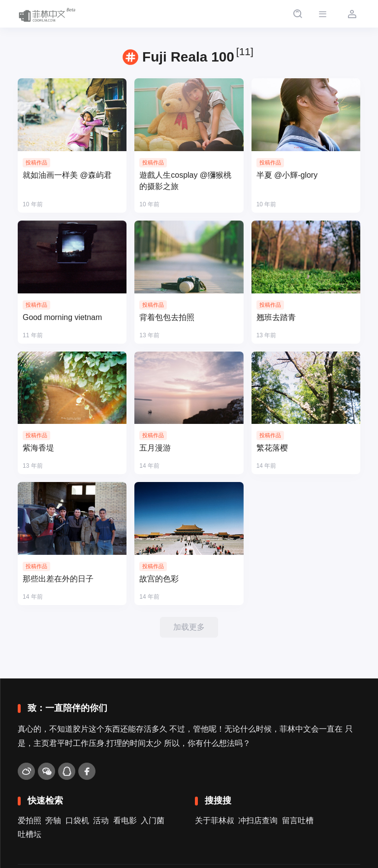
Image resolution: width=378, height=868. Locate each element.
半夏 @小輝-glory (287, 175)
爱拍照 (30, 820)
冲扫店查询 (258, 820)
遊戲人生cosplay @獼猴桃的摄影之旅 (185, 181)
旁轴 (53, 820)
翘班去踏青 (276, 317)
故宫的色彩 (159, 579)
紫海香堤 (38, 448)
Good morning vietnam (63, 317)
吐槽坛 (30, 834)
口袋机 (77, 820)
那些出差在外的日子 (58, 579)
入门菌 (153, 820)
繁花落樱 (272, 448)
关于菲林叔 (215, 820)
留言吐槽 (298, 820)
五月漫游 (155, 448)
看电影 (125, 820)
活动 (101, 820)
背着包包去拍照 (167, 317)
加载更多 (189, 627)
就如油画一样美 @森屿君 (67, 175)
